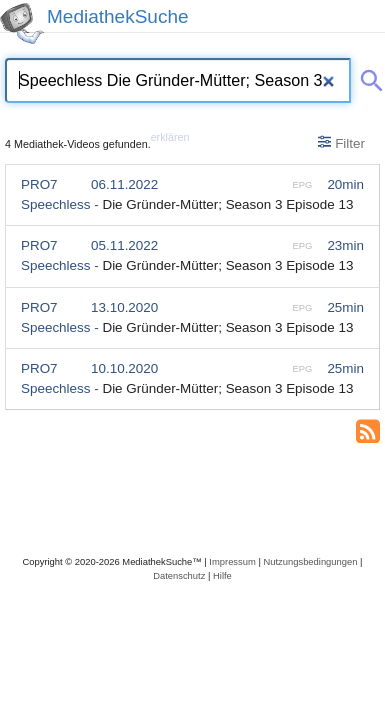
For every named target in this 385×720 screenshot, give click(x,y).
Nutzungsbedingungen (310, 561)
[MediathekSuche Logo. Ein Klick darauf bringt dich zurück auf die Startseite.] (22, 23)
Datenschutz (179, 575)
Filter (341, 143)
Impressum (232, 561)
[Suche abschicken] (368, 77)
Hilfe (222, 575)
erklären (170, 137)
